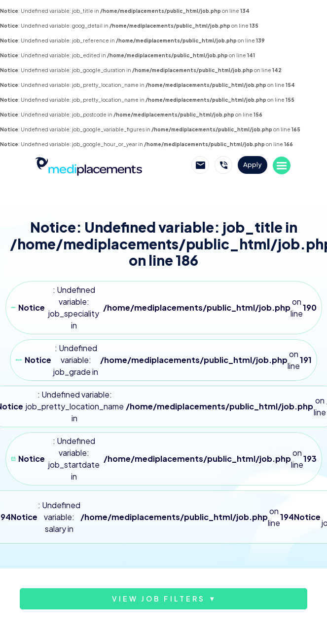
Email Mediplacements (200, 165)
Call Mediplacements (223, 165)
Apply (253, 164)
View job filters (159, 599)
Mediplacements (88, 165)
